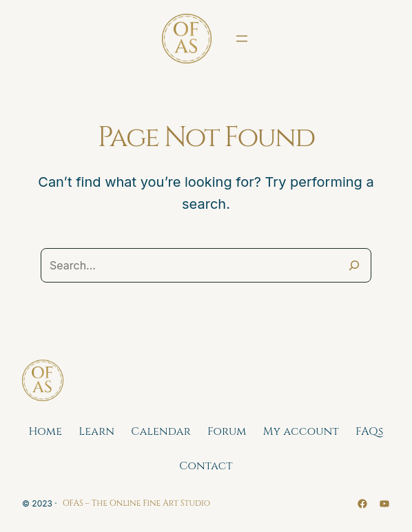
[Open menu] (242, 39)
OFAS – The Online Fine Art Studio (136, 503)
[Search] (354, 265)
